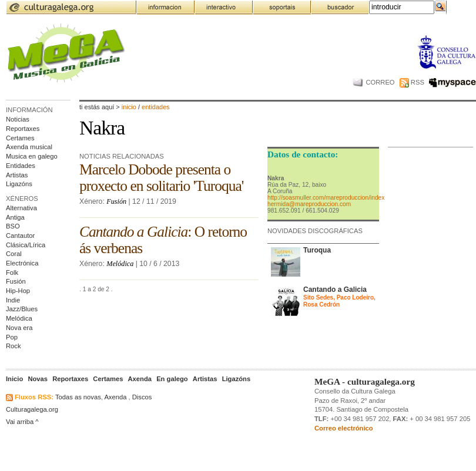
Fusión (16, 281)
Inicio (129, 107)
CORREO (373, 82)
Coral (14, 254)
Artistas (17, 175)
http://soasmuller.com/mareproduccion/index (326, 198)
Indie (13, 300)
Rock (14, 346)
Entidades (21, 166)
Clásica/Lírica (26, 245)
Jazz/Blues (22, 309)
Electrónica (22, 263)
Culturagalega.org (32, 409)
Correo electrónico (344, 428)
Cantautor (20, 235)
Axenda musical (29, 147)
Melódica (19, 318)
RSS (412, 82)
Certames (20, 138)
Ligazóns (19, 184)
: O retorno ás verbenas (163, 240)
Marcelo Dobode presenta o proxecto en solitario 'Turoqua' (161, 178)
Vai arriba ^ (22, 422)
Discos (142, 397)
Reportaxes (23, 129)
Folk (12, 272)
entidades (156, 107)
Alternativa (21, 208)
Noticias (18, 119)
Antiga (15, 217)
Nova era (19, 328)
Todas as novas (78, 397)
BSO (13, 226)
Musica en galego (32, 156)
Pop (12, 337)
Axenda (115, 397)
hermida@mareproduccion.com (309, 204)
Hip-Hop (18, 291)
